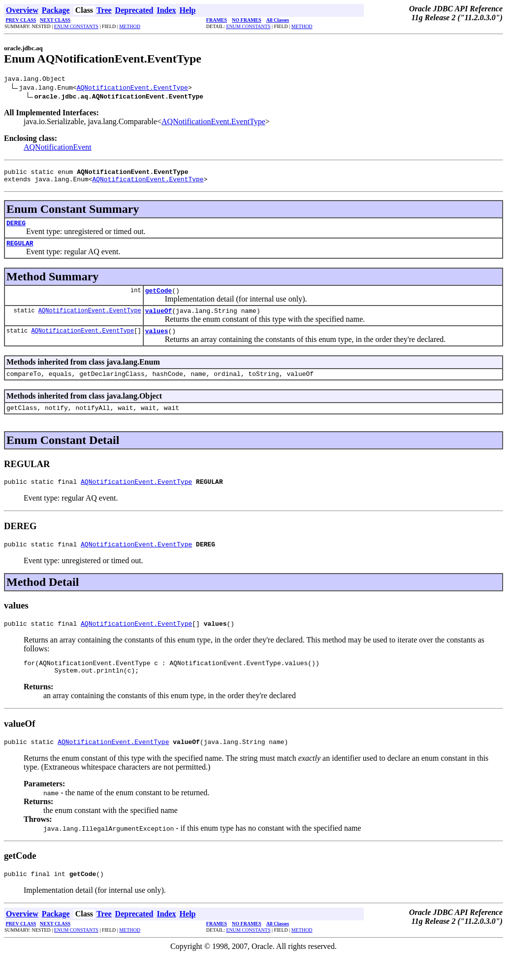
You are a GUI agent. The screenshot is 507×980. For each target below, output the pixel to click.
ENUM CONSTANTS (76, 26)
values (157, 342)
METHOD (130, 26)
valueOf (159, 321)
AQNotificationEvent (58, 149)
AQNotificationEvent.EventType (132, 89)
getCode (159, 299)
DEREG (16, 229)
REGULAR (20, 250)
